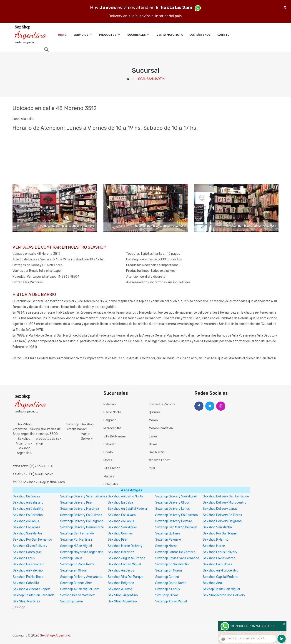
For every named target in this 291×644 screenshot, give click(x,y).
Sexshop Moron (166, 546)
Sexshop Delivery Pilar (76, 503)
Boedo (108, 452)
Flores (108, 460)
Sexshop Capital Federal (221, 577)
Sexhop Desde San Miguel (221, 589)
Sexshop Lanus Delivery (220, 552)
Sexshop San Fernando (77, 533)
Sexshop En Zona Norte (77, 564)
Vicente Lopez (159, 460)
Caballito (110, 444)
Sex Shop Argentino (122, 601)
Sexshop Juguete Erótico (127, 558)
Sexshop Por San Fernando (32, 540)
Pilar (152, 468)
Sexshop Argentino (74, 427)
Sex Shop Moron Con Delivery (224, 595)
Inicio (62, 35)
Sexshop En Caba (120, 503)
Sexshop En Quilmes (217, 564)
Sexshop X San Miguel (171, 601)
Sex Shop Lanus (72, 601)
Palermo (110, 404)
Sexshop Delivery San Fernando (226, 496)
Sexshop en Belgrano (28, 503)
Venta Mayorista (170, 35)
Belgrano (110, 420)
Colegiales (111, 484)
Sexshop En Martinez (28, 577)
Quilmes (155, 412)
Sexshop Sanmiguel (27, 552)
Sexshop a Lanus (168, 589)
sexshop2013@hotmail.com (44, 482)
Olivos (153, 444)
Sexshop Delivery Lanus (173, 509)
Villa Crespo (112, 468)
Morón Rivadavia (161, 428)
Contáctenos (200, 35)
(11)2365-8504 (41, 466)
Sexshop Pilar (118, 540)
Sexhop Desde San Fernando (34, 595)
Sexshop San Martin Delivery (176, 527)
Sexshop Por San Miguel (220, 533)
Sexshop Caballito (26, 583)
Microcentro (112, 428)
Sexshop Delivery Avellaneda (81, 577)
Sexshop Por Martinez (76, 540)
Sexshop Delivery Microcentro (225, 503)
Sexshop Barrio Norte (171, 583)
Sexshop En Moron (169, 570)
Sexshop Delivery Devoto (174, 521)
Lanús (153, 436)
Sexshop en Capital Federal (128, 509)
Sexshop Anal (213, 583)
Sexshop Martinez (121, 552)
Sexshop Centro (167, 577)
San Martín (157, 452)
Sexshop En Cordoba (28, 515)
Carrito (223, 35)
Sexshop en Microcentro (221, 570)
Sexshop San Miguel (122, 527)
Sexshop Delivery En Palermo (177, 515)
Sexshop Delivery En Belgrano (82, 521)
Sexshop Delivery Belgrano (222, 521)
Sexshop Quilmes (120, 533)
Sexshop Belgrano (121, 583)
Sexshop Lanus (24, 558)
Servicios (83, 35)
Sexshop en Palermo (28, 570)
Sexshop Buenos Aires (76, 583)
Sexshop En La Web (122, 515)
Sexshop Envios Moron (219, 558)
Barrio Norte (112, 412)
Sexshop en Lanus (26, 521)
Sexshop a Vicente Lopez (31, 589)
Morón (153, 420)
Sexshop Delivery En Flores (222, 515)
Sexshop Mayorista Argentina (82, 552)
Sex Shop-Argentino (123, 595)
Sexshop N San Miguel (76, 546)
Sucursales (139, 35)
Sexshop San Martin (217, 527)
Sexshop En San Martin (172, 564)
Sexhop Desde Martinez (78, 595)
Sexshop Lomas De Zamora (175, 552)
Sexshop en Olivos (73, 570)
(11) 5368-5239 (41, 474)
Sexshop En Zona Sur (28, 564)
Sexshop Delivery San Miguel (176, 496)
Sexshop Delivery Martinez (80, 509)
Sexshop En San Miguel (124, 564)
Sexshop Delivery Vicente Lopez (84, 496)
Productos (110, 35)
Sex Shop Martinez (26, 601)
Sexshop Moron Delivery (125, 546)
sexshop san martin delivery (87, 432)
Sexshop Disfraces (26, 496)
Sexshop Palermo (168, 540)
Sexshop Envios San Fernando (177, 558)
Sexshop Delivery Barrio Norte (82, 527)
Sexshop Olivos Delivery (30, 546)
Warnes (109, 476)
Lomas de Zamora (162, 404)
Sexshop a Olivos (120, 589)
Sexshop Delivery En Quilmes (81, 515)
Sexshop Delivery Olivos (173, 503)
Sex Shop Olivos (167, 595)
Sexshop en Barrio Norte (125, 496)
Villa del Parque (115, 436)
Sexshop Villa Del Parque (126, 577)
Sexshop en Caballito (28, 509)
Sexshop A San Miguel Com (80, 589)
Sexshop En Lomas (26, 527)
